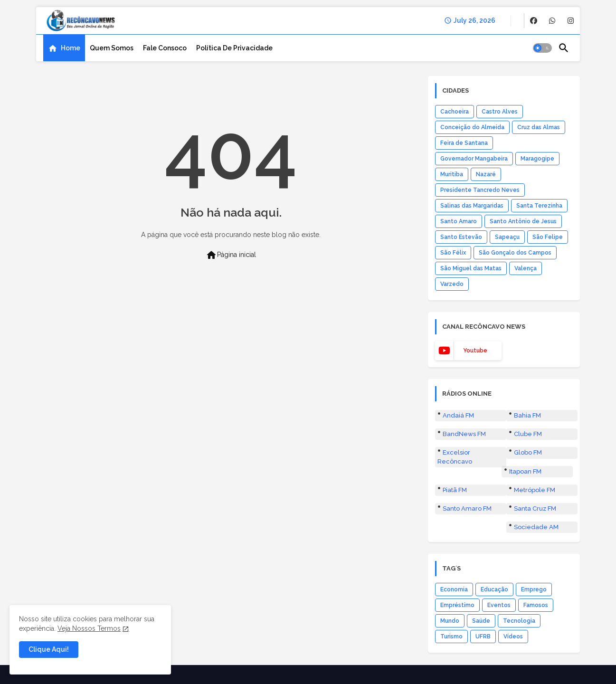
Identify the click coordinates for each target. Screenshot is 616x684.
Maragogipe (537, 159)
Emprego (534, 589)
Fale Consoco (165, 48)
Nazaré (486, 174)
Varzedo (452, 284)
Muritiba (452, 174)
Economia (454, 589)
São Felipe (548, 237)
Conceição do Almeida (472, 127)
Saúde (481, 621)
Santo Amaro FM (467, 508)
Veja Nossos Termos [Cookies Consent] (89, 628)
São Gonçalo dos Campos (515, 253)
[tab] (64, 48)
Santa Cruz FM (535, 508)
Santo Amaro (459, 221)
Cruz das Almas (539, 127)
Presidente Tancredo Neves (480, 190)
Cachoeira (455, 112)
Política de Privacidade (234, 48)
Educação (494, 589)
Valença (526, 268)
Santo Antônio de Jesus (523, 221)
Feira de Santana (464, 143)
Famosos (536, 605)
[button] (542, 48)
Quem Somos (112, 48)
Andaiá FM (458, 415)
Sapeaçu (507, 237)
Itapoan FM (525, 471)
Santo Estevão (461, 237)
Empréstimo (457, 605)
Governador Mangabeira (474, 159)
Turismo (451, 636)
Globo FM (528, 452)
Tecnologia (519, 621)
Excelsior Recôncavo (455, 457)
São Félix (453, 253)
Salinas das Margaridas (472, 206)
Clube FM (528, 434)
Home (71, 48)
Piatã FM (455, 490)
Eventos (499, 605)
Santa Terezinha (539, 206)
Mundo (450, 621)
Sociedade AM (536, 527)
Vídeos (513, 636)
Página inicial (231, 255)
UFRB (483, 636)
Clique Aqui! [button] (49, 649)
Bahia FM (527, 415)
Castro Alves (500, 112)
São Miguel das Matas (471, 268)
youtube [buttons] (475, 351)
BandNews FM (464, 434)
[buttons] (534, 21)
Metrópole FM (535, 490)
